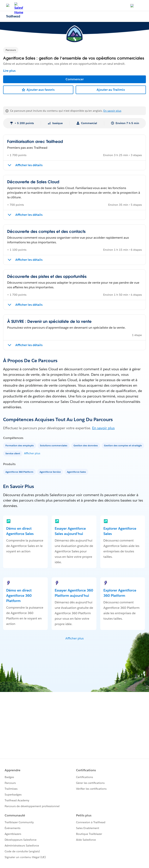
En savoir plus (112, 111)
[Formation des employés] (20, 445)
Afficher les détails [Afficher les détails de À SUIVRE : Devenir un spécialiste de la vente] (29, 345)
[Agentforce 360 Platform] (20, 472)
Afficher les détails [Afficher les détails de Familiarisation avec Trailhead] (29, 165)
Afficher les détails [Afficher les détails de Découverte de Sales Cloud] (29, 215)
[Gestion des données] (86, 445)
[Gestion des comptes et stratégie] (123, 445)
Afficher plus (32, 453)
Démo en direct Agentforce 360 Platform (19, 596)
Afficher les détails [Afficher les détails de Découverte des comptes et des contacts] (29, 260)
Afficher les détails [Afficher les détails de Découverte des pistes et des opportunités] (29, 305)
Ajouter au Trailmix (111, 90)
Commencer (75, 79)
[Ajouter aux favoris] (38, 90)
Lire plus (9, 71)
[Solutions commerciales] (54, 445)
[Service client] (13, 453)
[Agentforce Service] (51, 472)
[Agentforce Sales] (77, 472)
